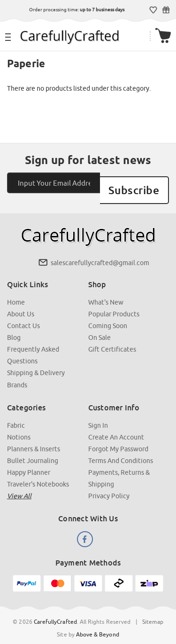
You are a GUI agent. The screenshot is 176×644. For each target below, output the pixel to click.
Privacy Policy (109, 485)
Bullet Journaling (33, 449)
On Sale (99, 327)
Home (16, 291)
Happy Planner (29, 461)
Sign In (98, 414)
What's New (106, 291)
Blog (14, 327)
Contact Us (23, 315)
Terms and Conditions (121, 449)
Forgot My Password (118, 438)
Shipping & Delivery (36, 362)
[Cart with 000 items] (164, 36)
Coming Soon (108, 315)
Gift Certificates (166, 10)
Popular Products (114, 303)
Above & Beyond (98, 623)
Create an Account (116, 426)
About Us (21, 303)
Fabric (16, 414)
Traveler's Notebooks (38, 473)
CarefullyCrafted (55, 610)
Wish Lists (154, 10)
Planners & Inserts (34, 438)
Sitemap (153, 610)
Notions (19, 426)
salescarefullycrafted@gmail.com (100, 252)
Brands (17, 374)
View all (19, 485)
